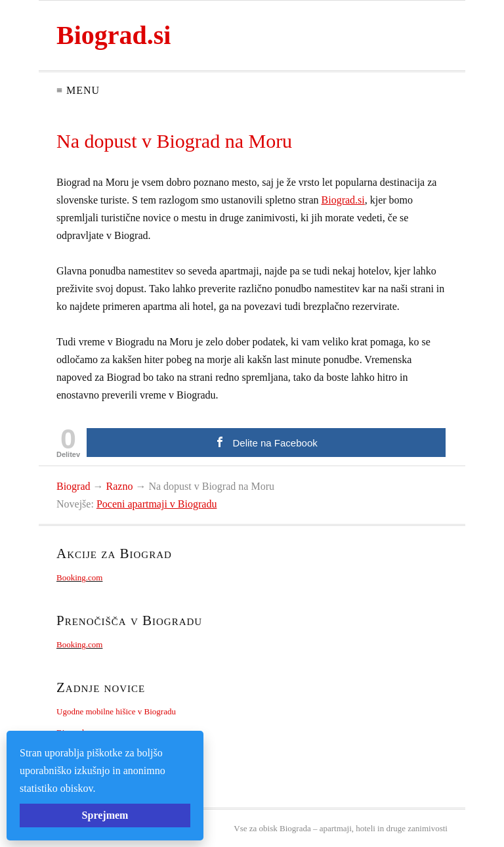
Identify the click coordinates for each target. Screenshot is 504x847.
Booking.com (79, 577)
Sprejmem (105, 815)
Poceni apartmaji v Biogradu (157, 504)
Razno (120, 486)
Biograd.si (114, 35)
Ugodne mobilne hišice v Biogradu (116, 711)
